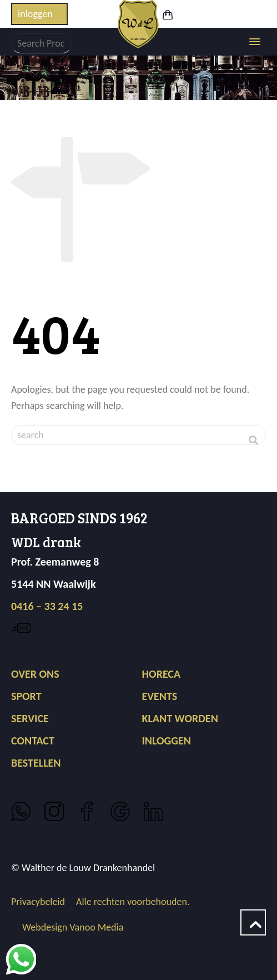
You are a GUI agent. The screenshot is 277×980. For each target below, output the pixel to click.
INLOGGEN (166, 741)
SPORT (26, 696)
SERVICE (30, 718)
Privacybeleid (38, 902)
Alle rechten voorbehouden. (133, 902)
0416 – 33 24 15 (47, 606)
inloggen (35, 14)
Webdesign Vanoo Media (73, 927)
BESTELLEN (36, 763)
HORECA (161, 674)
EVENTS (159, 696)
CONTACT (33, 741)
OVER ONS (35, 674)
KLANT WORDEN (180, 718)
